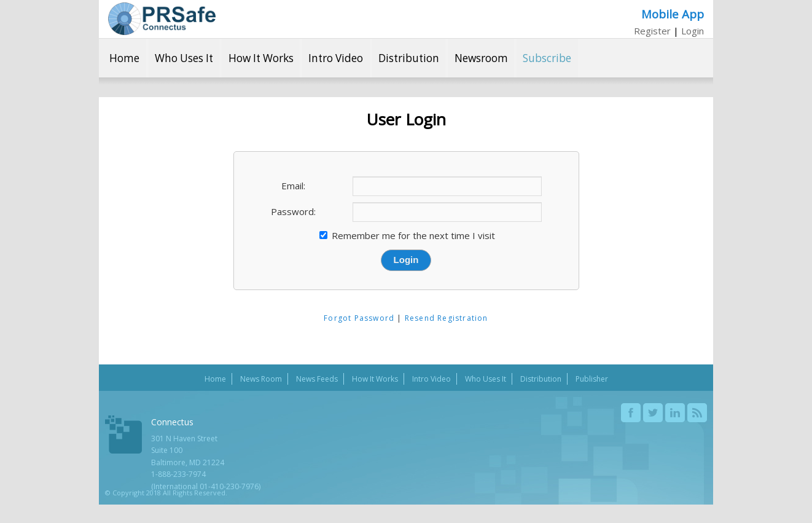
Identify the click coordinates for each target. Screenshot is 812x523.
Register (652, 31)
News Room (261, 379)
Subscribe (547, 58)
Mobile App (673, 14)
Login (693, 31)
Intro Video (336, 58)
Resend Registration (447, 318)
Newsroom (481, 58)
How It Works (261, 58)
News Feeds (317, 379)
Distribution (409, 58)
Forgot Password (359, 318)
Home (124, 58)
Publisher (592, 379)
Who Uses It (184, 58)
